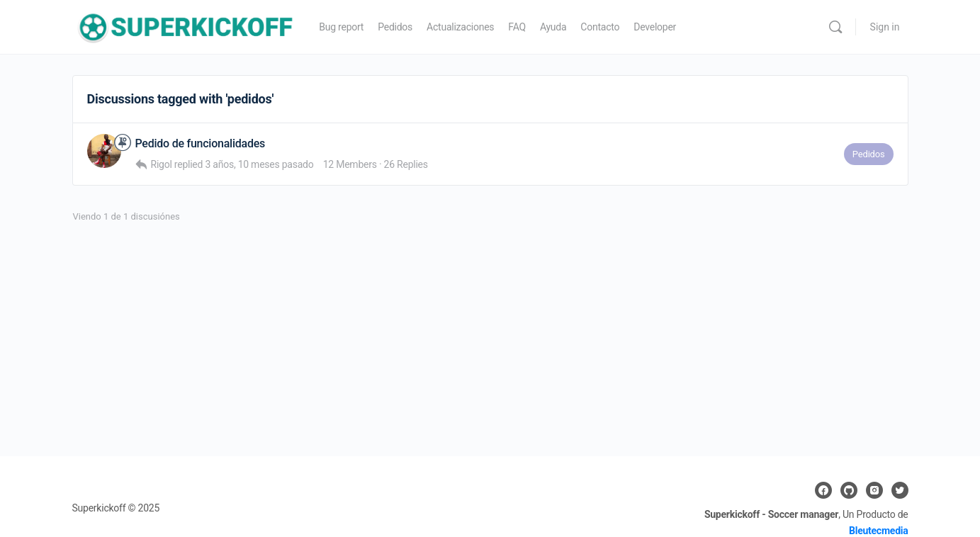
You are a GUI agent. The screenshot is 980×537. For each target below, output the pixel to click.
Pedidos (869, 154)
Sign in (885, 27)
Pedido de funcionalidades (201, 143)
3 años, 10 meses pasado (259, 164)
